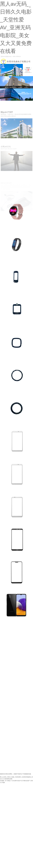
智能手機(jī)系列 (6, 458)
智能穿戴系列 (5, 228)
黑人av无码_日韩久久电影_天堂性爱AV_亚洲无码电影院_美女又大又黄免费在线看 (16, 28)
